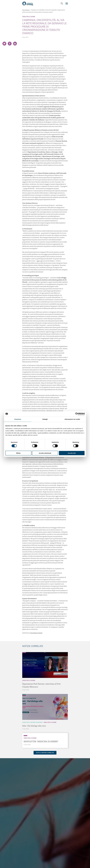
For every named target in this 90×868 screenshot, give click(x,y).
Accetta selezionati (45, 453)
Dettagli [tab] (45, 419)
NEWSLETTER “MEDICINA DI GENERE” (41, 741)
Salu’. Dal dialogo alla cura (34, 726)
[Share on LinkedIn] (15, 44)
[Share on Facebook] (10, 44)
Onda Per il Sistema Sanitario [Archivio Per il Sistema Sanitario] (32, 722)
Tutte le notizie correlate (45, 753)
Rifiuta (18, 453)
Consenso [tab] (18, 419)
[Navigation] (67, 4)
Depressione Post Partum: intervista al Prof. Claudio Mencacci (41, 685)
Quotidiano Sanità (36, 633)
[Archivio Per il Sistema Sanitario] (24, 694)
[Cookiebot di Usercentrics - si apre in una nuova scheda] (77, 414)
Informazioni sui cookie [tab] (72, 419)
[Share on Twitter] (4, 44)
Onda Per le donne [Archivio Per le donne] (29, 17)
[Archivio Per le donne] (24, 653)
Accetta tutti (72, 453)
